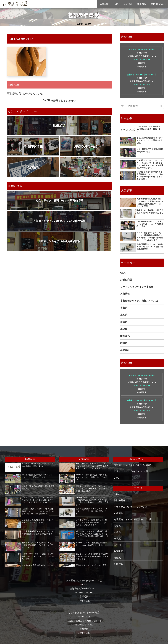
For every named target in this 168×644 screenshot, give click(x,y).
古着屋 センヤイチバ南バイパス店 (133, 465)
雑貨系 (124, 343)
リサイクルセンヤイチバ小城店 (142, 49)
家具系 (124, 315)
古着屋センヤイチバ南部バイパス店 (142, 75)
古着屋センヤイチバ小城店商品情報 (59, 241)
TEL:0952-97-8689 (142, 60)
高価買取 (125, 350)
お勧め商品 (126, 280)
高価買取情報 (33, 146)
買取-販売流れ (158, 4)
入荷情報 (33, 167)
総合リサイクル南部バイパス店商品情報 (59, 200)
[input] (142, 106)
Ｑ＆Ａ (86, 167)
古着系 (124, 308)
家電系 (124, 322)
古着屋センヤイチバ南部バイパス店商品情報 (59, 221)
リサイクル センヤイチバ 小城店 (131, 471)
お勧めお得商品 (86, 146)
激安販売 (125, 336)
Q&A (123, 273)
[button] (161, 106)
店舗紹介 (59, 125)
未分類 (124, 329)
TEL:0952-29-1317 (142, 85)
